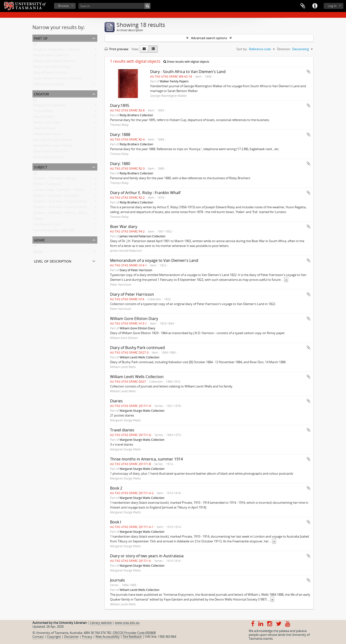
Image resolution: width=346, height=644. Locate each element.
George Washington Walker (53, 147)
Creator (41, 94)
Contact (38, 637)
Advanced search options (209, 38)
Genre (39, 240)
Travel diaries (122, 430)
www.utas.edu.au (127, 623)
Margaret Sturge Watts (50, 106)
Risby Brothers (44, 118)
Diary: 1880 (120, 164)
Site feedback (132, 637)
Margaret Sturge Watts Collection (57, 50)
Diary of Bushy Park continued (137, 348)
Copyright (54, 637)
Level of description (53, 261)
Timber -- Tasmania (47, 185)
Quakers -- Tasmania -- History (55, 179)
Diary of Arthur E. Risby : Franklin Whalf (145, 193)
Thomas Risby (43, 112)
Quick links (315, 6)
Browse (63, 6)
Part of (41, 38)
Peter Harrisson (45, 129)
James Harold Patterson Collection (58, 79)
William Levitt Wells (47, 123)
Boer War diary (124, 227)
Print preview (116, 49)
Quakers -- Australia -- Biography (56, 196)
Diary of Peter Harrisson (50, 74)
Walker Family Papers (49, 85)
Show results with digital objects (186, 62)
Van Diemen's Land (47, 225)
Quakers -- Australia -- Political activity (60, 202)
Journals (117, 580)
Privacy (87, 637)
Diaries (38, 220)
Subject (41, 167)
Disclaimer (71, 637)
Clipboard (303, 6)
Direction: (284, 49)
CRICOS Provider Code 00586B (134, 633)
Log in (332, 6)
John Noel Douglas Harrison (53, 141)
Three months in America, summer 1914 (146, 459)
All (35, 45)
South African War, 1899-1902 (54, 231)
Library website (101, 623)
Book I (116, 522)
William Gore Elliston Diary (52, 68)
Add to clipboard (309, 72)
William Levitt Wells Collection (55, 62)
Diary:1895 (120, 105)
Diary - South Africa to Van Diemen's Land (188, 72)
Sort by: (242, 49)
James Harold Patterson (50, 152)
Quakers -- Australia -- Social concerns (60, 208)
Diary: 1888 (120, 135)
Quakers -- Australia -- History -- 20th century (65, 214)
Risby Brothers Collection (51, 56)
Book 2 (116, 488)
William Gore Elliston (48, 135)
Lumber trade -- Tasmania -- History (59, 191)
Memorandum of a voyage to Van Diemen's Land (154, 260)
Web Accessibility (108, 637)
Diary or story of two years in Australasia (147, 556)
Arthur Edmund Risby (49, 158)
